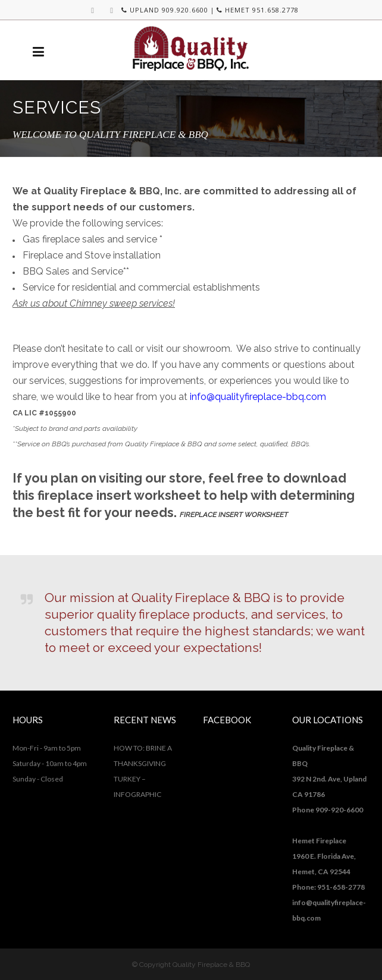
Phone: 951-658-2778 (328, 887)
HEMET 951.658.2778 (258, 10)
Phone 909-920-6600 (328, 810)
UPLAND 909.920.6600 (165, 10)
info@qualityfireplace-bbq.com (258, 397)
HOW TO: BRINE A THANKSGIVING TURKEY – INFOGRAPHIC (143, 771)
